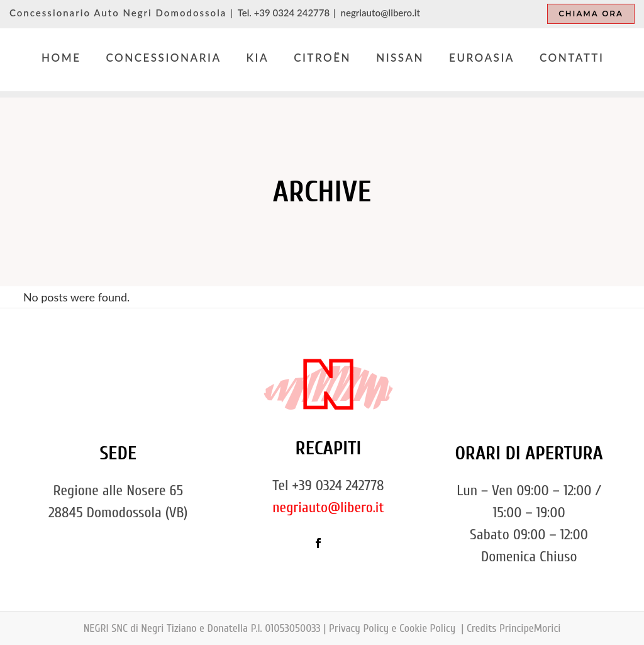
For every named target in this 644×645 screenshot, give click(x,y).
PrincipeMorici (530, 628)
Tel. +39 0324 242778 (284, 13)
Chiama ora (591, 14)
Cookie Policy (429, 628)
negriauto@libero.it (380, 13)
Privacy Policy (359, 628)
